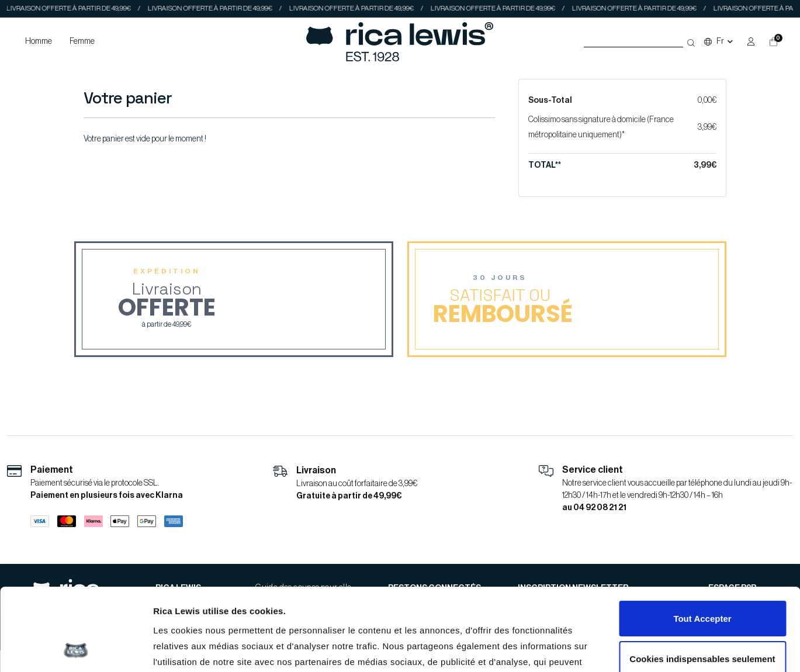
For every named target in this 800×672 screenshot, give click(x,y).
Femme (82, 41)
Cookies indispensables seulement (702, 581)
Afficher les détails (193, 650)
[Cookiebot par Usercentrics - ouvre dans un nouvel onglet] (76, 649)
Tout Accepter (702, 541)
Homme (39, 41)
